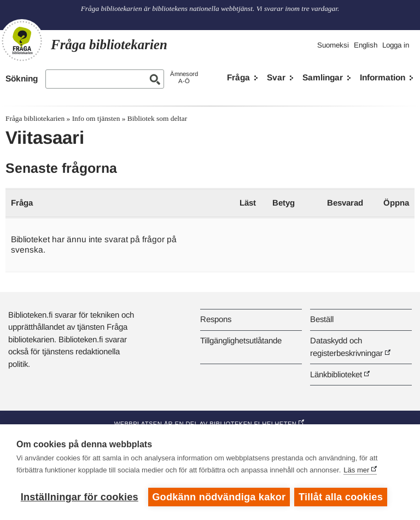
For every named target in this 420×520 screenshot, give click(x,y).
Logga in (396, 45)
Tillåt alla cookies (342, 497)
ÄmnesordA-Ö (184, 77)
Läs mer (356, 471)
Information (383, 77)
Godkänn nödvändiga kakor (219, 497)
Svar (276, 77)
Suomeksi (333, 45)
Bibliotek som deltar (157, 118)
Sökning (22, 78)
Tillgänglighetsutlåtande (241, 340)
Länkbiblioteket (336, 374)
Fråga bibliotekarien (35, 118)
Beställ (322, 319)
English (366, 45)
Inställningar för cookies (80, 497)
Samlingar (323, 77)
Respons (216, 319)
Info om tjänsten (96, 118)
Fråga (238, 77)
